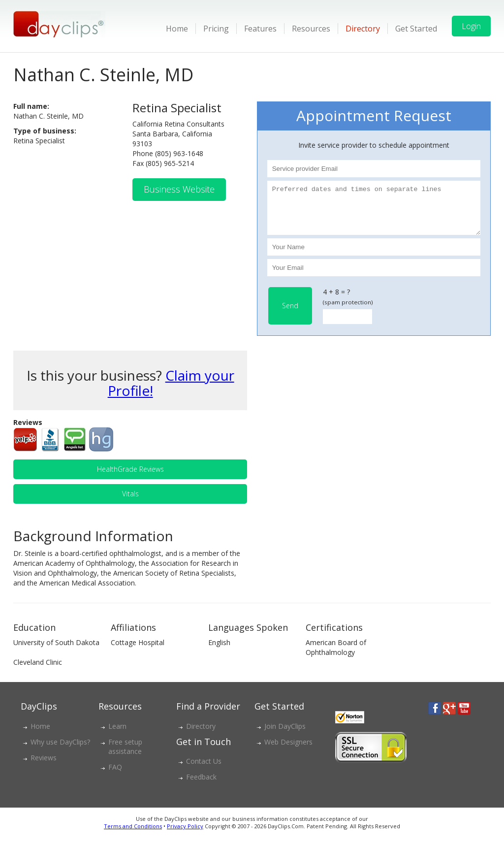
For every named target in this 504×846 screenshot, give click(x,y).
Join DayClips (285, 735)
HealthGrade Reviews (130, 478)
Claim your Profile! (171, 392)
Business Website (179, 189)
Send (290, 314)
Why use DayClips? (60, 751)
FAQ (115, 776)
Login (471, 26)
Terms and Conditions (133, 835)
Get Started (416, 29)
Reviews (44, 766)
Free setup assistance (125, 755)
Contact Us (204, 770)
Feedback (201, 786)
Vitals (130, 503)
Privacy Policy (185, 835)
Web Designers (288, 751)
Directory (363, 29)
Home (177, 29)
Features (260, 29)
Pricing (216, 29)
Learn (117, 735)
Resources (311, 29)
